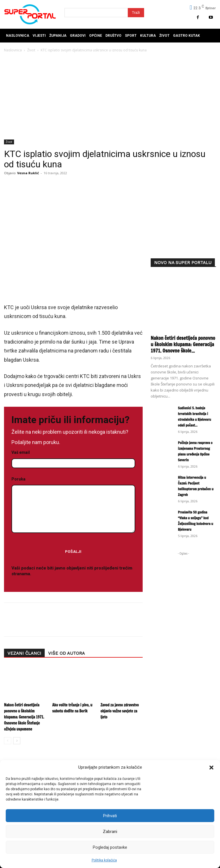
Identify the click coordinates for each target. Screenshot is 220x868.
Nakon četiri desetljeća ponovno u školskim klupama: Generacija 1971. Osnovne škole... (183, 344)
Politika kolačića (104, 860)
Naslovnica (13, 50)
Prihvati (110, 816)
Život (31, 50)
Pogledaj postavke (110, 847)
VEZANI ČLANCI (24, 653)
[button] (211, 768)
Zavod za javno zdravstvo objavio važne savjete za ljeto (120, 711)
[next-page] (17, 741)
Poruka (73, 505)
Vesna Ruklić (28, 173)
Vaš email (73, 458)
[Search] (136, 13)
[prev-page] (8, 741)
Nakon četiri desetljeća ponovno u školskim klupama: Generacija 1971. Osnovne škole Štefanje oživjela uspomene (24, 717)
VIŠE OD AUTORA (66, 653)
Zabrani (110, 832)
